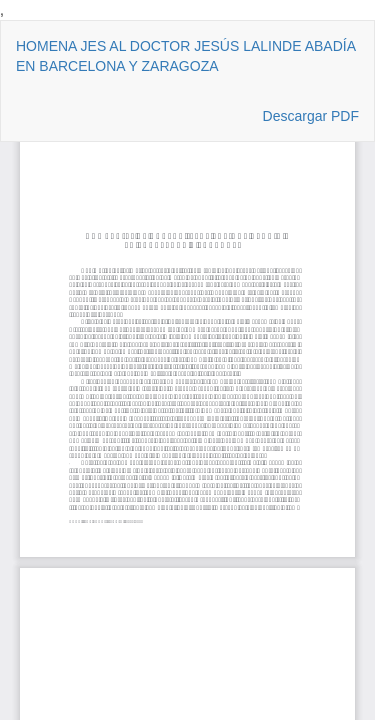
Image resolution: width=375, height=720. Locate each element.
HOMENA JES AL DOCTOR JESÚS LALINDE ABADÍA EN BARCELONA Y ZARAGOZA (185, 56)
